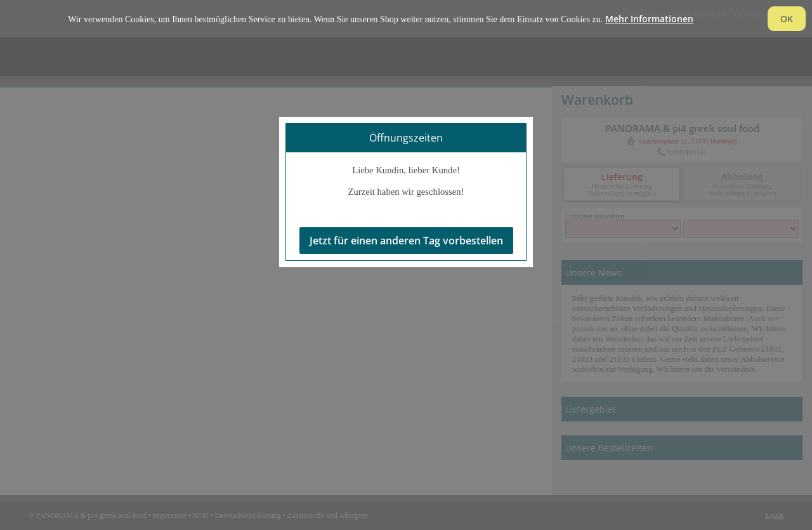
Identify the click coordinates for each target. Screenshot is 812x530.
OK (787, 19)
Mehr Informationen (649, 19)
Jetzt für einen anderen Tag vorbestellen (406, 241)
